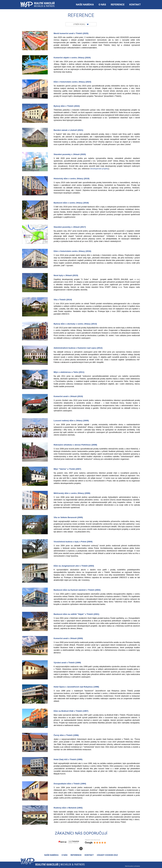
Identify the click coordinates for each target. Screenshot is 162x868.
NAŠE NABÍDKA (85, 5)
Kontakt (135, 5)
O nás (102, 5)
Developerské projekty (99, 169)
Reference (118, 5)
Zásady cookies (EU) (107, 855)
